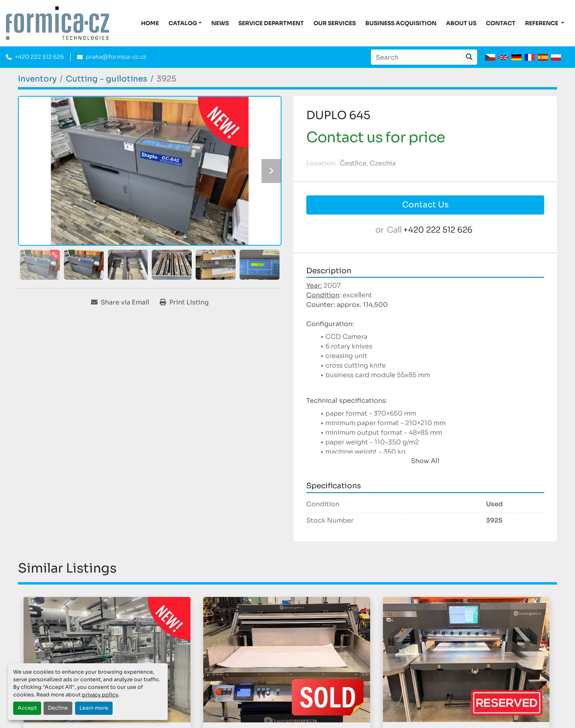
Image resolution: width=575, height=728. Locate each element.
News (220, 23)
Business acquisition (401, 23)
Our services (335, 23)
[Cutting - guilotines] (107, 79)
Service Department (271, 23)
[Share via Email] (120, 302)
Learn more (94, 708)
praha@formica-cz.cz (116, 57)
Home (150, 23)
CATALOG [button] (183, 23)
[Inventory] (37, 79)
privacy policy (100, 695)
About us (461, 23)
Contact (501, 23)
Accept (27, 708)
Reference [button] (542, 23)
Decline (58, 708)
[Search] (416, 57)
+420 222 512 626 (39, 57)
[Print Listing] (184, 302)
